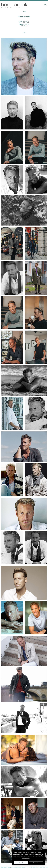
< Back (24, 11)
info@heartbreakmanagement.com (17, 867)
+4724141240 (4, 867)
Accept (21, 863)
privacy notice (26, 858)
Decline (36, 863)
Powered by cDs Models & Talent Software (37, 867)
